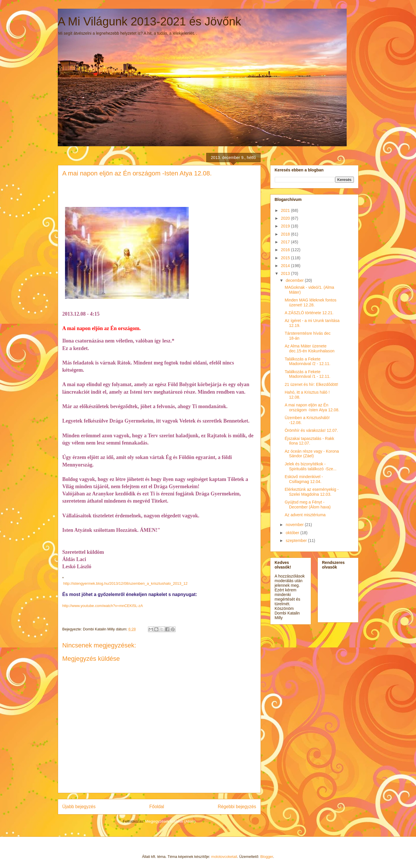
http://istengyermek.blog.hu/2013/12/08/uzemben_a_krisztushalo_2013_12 (125, 583)
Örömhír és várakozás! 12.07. (311, 430)
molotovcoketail (224, 857)
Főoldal (157, 807)
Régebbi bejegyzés (237, 807)
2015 (286, 258)
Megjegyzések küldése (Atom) (170, 821)
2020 (286, 218)
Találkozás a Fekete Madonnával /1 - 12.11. (307, 374)
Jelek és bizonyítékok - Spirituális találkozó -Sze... (310, 466)
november (295, 525)
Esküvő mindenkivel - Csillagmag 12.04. (304, 479)
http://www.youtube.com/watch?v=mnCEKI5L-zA (103, 606)
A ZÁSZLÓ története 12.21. (309, 313)
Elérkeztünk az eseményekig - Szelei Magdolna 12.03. (312, 492)
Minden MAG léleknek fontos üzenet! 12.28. (310, 302)
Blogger (267, 857)
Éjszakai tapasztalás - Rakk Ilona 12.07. (309, 441)
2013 (286, 273)
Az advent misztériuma (305, 515)
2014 (286, 266)
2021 (286, 210)
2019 (286, 226)
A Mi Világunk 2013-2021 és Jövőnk (149, 21)
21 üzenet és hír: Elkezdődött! (311, 384)
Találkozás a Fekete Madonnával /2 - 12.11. (307, 361)
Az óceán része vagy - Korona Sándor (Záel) (312, 454)
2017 (286, 242)
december (295, 280)
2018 (286, 234)
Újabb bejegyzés (79, 807)
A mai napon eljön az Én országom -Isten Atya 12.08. (312, 407)
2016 (286, 250)
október (293, 533)
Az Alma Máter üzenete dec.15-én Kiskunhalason (309, 348)
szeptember (297, 541)
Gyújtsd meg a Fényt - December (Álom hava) (308, 505)
